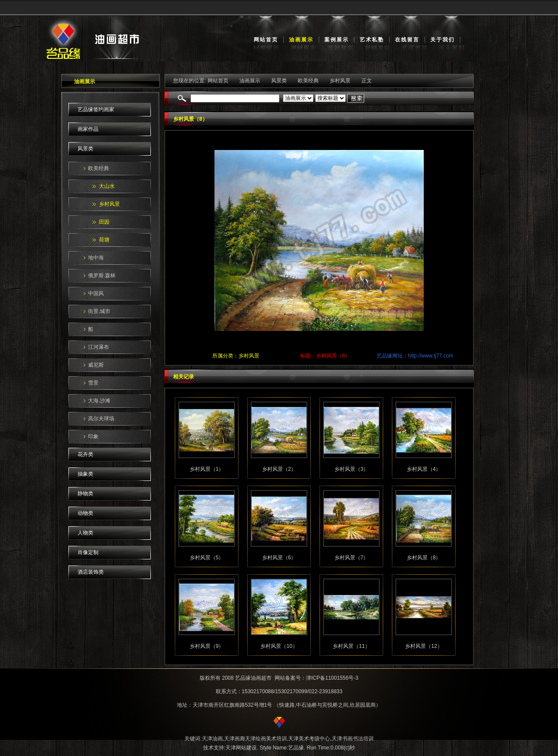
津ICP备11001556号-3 (332, 678)
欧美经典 (99, 168)
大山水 (107, 186)
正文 (367, 81)
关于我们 (442, 40)
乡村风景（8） (424, 558)
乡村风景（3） (352, 469)
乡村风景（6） (279, 558)
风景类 (85, 149)
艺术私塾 (372, 40)
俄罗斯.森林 (102, 276)
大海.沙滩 (99, 401)
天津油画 (212, 739)
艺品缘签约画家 (96, 109)
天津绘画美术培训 (266, 739)
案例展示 (337, 40)
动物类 (85, 513)
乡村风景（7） (352, 558)
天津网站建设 (241, 748)
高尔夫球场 (101, 419)
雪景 (93, 383)
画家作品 (88, 129)
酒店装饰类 (91, 572)
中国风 (96, 293)
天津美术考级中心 (309, 739)
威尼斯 (96, 365)
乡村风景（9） (207, 646)
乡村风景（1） (207, 469)
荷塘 (104, 240)
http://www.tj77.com (431, 356)
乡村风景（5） (207, 558)
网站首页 (266, 40)
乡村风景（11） (351, 646)
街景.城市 (99, 311)
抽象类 (85, 474)
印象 (93, 436)
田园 (104, 222)
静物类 (85, 494)
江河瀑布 (99, 347)
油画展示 (301, 40)
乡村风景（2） (279, 469)
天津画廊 (235, 739)
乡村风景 (109, 204)
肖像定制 (88, 552)
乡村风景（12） (424, 646)
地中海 (96, 258)
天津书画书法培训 (353, 739)
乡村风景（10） (279, 646)
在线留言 (407, 40)
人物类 (85, 533)
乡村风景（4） (424, 469)
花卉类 (85, 454)
